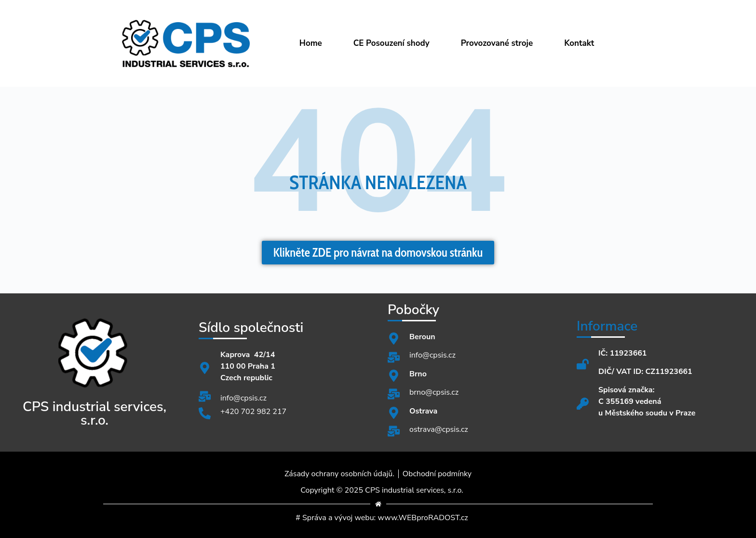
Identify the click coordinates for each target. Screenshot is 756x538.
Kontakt (579, 43)
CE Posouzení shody (391, 43)
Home (311, 43)
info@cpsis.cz (243, 398)
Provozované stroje (497, 43)
